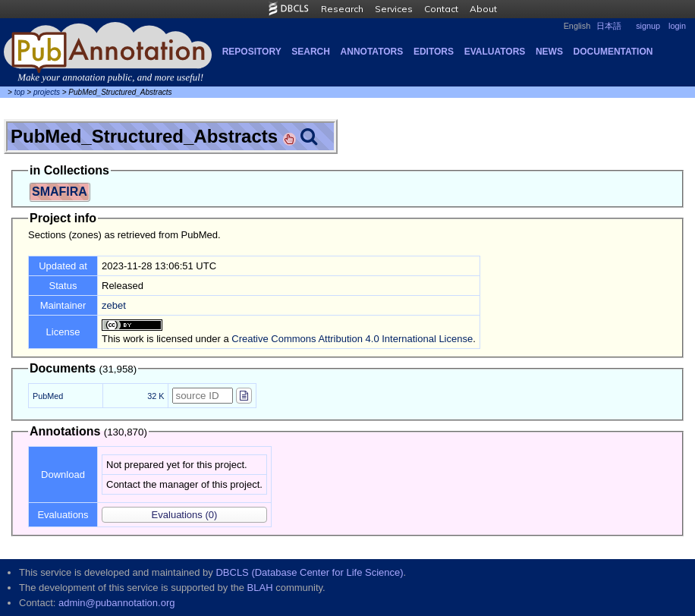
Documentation (613, 52)
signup (648, 26)
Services (394, 9)
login (677, 26)
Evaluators (495, 52)
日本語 (609, 26)
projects (47, 92)
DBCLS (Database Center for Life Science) (309, 572)
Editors (434, 52)
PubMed (48, 396)
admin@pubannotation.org (116, 603)
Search (311, 52)
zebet (114, 305)
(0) (185, 515)
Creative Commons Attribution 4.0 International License (352, 339)
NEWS (549, 52)
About (483, 9)
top (20, 92)
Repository (252, 52)
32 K (156, 396)
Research (342, 9)
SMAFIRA (60, 192)
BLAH (260, 588)
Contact (441, 9)
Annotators (372, 52)
